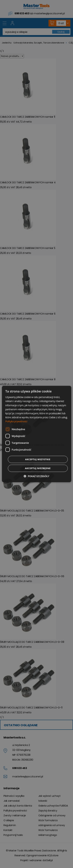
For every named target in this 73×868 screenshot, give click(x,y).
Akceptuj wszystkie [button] (38, 459)
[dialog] (36, 434)
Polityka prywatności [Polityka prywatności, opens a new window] (16, 421)
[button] (36, 476)
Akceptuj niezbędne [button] (38, 468)
